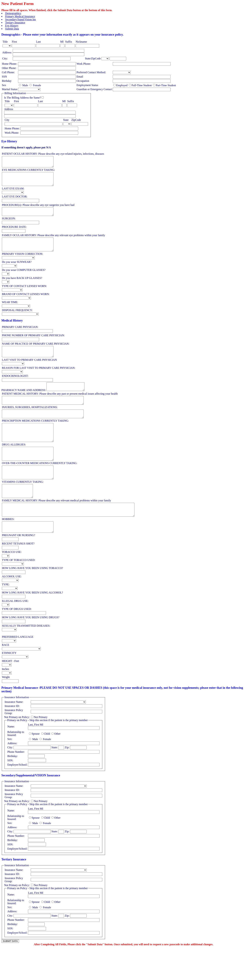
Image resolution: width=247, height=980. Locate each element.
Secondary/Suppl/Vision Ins (20, 19)
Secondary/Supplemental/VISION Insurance (31, 807)
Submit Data (12, 29)
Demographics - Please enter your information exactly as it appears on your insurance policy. (62, 35)
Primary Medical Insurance (20, 16)
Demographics (13, 13)
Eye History (12, 26)
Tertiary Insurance (15, 23)
